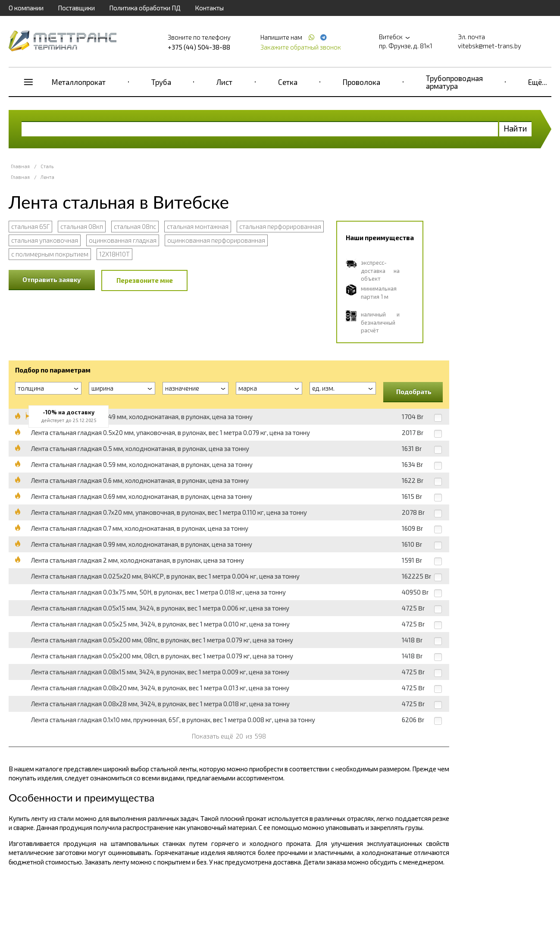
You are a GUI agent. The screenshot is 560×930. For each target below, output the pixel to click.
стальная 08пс (135, 226)
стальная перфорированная (280, 226)
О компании (26, 8)
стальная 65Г (30, 226)
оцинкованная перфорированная (216, 240)
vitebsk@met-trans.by (490, 46)
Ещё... (538, 82)
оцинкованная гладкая (123, 240)
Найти (515, 128)
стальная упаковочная (45, 240)
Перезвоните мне (145, 280)
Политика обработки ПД (145, 8)
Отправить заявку (52, 279)
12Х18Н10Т (114, 254)
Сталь (47, 166)
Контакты (209, 8)
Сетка (288, 82)
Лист (224, 82)
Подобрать (414, 391)
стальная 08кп (82, 226)
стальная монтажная (198, 226)
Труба (161, 82)
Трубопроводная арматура (454, 82)
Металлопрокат (79, 82)
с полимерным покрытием (50, 254)
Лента (47, 177)
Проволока (361, 82)
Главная (20, 166)
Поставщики (76, 8)
